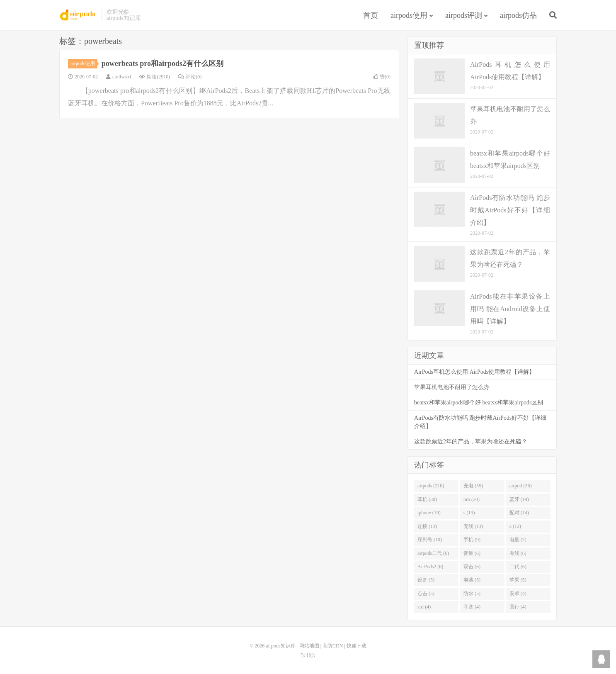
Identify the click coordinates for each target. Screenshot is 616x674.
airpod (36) (521, 486)
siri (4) (424, 607)
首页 (371, 15)
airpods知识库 (78, 15)
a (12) (515, 526)
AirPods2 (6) (430, 567)
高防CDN (333, 646)
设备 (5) (426, 580)
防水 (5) (472, 594)
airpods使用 (409, 15)
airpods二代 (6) (433, 553)
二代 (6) (518, 567)
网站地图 (309, 646)
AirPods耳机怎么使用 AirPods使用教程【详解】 (474, 372)
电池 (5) (472, 580)
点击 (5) (426, 594)
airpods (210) (431, 486)
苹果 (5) (518, 580)
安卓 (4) (518, 594)
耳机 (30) (427, 499)
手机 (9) (472, 540)
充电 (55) (473, 486)
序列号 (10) (430, 540)
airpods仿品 (518, 15)
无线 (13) (473, 526)
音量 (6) (472, 553)
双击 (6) (472, 567)
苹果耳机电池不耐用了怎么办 (452, 387)
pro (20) (472, 499)
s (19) (469, 513)
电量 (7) (518, 540)
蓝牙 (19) (519, 499)
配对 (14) (519, 513)
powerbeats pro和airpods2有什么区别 (162, 63)
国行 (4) (518, 607)
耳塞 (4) (472, 607)
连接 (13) (427, 526)
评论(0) (190, 77)
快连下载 (357, 646)
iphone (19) (429, 513)
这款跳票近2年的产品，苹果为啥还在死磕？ (471, 442)
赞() (382, 77)
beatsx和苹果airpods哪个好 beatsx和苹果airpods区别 (479, 403)
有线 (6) (518, 553)
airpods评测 (464, 15)
